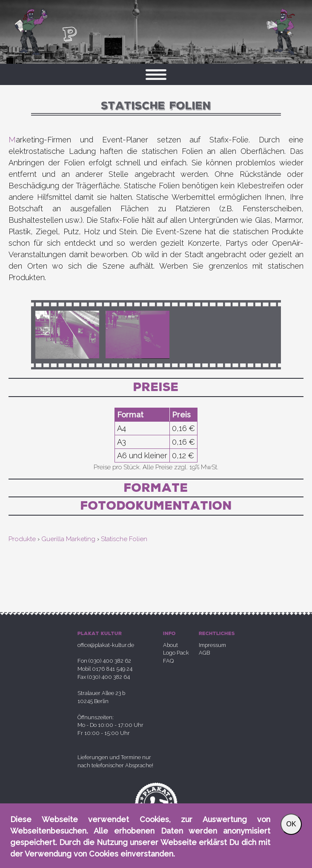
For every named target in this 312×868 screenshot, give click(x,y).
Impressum (212, 645)
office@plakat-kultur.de (106, 645)
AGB (204, 653)
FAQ (168, 661)
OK (291, 824)
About (170, 645)
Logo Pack (176, 653)
